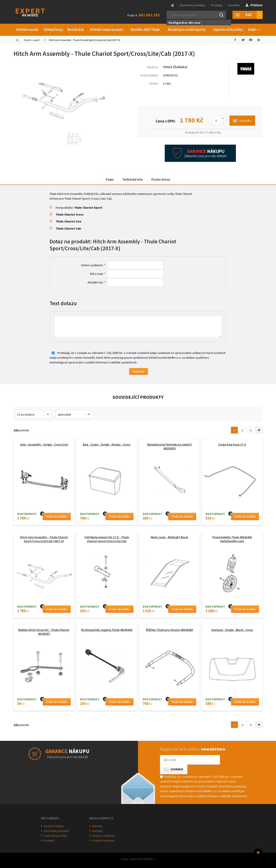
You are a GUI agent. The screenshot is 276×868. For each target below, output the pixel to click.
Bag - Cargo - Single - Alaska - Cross (107, 444)
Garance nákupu (54, 826)
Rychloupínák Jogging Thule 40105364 (107, 630)
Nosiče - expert (32, 40)
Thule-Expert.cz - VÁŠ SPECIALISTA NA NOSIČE (36, 12)
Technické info (133, 179)
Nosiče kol (76, 30)
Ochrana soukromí (103, 836)
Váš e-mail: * (98, 274)
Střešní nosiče (27, 30)
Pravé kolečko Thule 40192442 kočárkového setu (232, 539)
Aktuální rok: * (96, 282)
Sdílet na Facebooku (235, 40)
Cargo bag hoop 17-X (232, 444)
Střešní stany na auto (107, 30)
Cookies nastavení (103, 840)
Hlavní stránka (172, 5)
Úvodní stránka (17, 40)
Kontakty (234, 5)
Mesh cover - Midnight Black (169, 537)
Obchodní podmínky (192, 5)
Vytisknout (259, 40)
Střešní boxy (53, 30)
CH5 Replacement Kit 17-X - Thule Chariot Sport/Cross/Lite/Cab (107, 539)
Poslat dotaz (161, 179)
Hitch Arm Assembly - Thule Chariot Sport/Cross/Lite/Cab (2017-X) (44, 539)
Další (255, 29)
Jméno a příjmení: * (93, 265)
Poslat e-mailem (251, 40)
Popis (110, 179)
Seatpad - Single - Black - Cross (232, 630)
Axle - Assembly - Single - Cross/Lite (44, 444)
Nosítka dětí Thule (145, 30)
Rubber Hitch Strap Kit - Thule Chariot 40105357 (44, 632)
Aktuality (97, 826)
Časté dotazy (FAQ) (55, 836)
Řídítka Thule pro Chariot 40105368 (169, 630)
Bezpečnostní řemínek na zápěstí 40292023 (169, 446)
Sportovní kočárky (228, 30)
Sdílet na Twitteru (243, 40)
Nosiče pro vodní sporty (187, 30)
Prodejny (217, 5)
